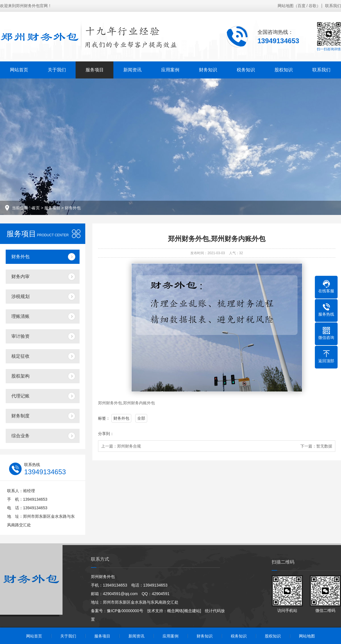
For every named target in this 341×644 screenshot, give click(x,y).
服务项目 (95, 70)
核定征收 (20, 356)
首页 (36, 208)
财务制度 (20, 416)
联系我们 (333, 6)
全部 (141, 418)
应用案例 (170, 70)
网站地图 (286, 6)
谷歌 (313, 6)
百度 (302, 6)
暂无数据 (324, 446)
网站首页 (19, 70)
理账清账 (20, 316)
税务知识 (246, 70)
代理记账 (20, 396)
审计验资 (20, 336)
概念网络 (175, 611)
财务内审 (20, 277)
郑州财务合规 (129, 446)
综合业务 (20, 436)
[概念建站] (192, 611)
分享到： (106, 434)
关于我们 (57, 70)
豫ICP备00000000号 (125, 611)
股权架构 (20, 376)
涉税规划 (20, 296)
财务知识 (208, 70)
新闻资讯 (132, 70)
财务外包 (73, 208)
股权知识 (284, 70)
